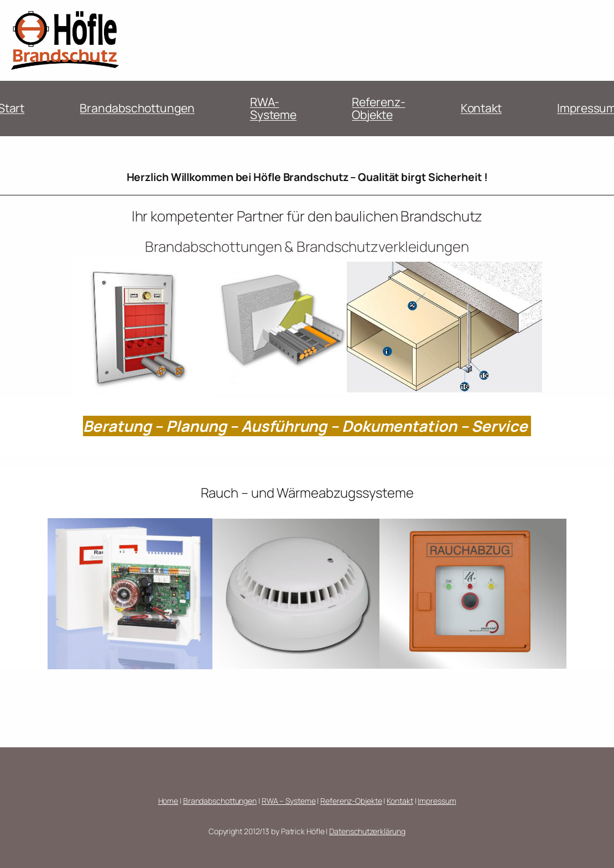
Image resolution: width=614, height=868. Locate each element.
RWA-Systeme (273, 108)
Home (168, 801)
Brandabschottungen (137, 108)
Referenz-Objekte (378, 108)
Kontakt (481, 108)
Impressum (437, 801)
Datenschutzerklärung (367, 831)
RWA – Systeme (289, 801)
